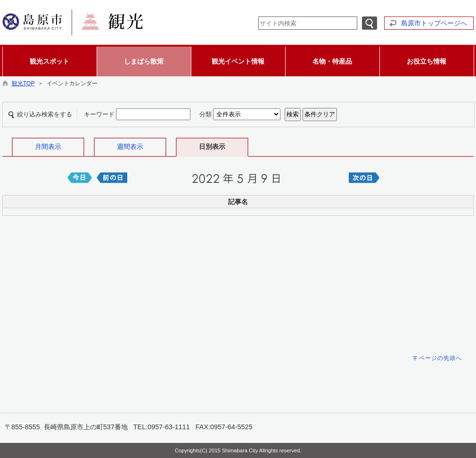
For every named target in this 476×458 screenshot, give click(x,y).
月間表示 (48, 147)
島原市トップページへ (434, 23)
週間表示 (130, 147)
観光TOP (23, 83)
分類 (205, 114)
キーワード (99, 114)
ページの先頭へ (440, 358)
